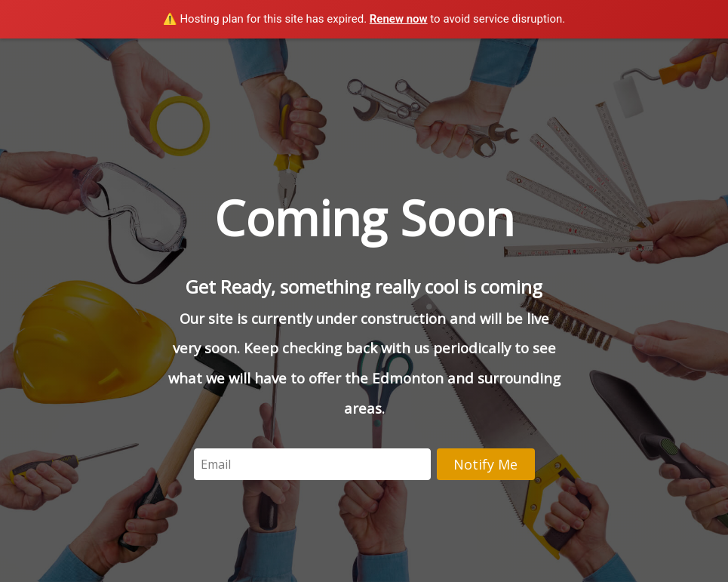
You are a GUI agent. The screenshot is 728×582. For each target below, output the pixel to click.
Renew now (399, 19)
